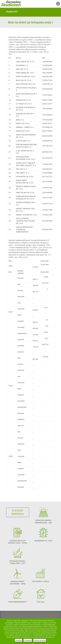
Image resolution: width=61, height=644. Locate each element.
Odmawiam (28, 640)
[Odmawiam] (58, 631)
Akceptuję (19, 640)
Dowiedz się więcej (40, 640)
